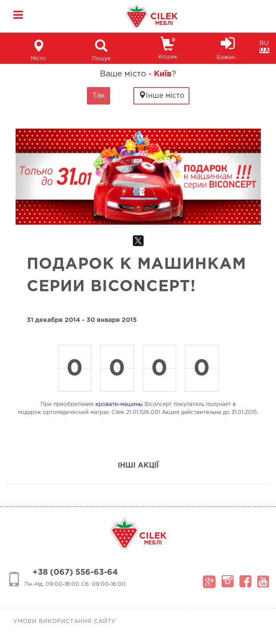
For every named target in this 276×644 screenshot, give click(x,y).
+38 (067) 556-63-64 (75, 573)
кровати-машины (119, 404)
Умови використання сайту (65, 621)
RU (264, 43)
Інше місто (161, 95)
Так (99, 96)
